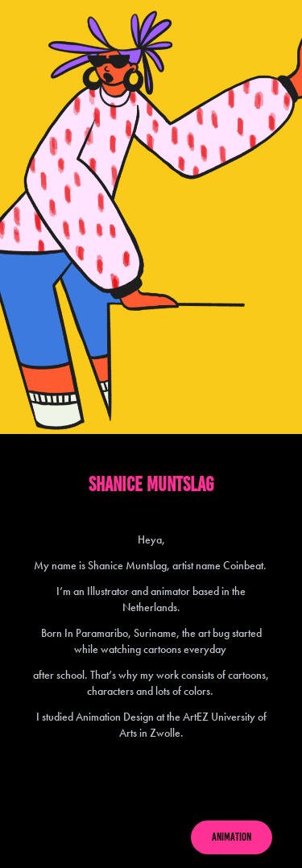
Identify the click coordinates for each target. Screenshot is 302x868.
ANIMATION (232, 837)
